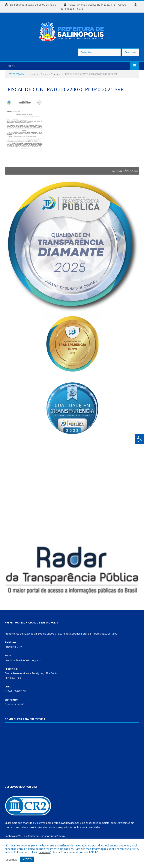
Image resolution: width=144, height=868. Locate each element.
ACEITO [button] (27, 859)
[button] (122, 171)
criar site (28, 823)
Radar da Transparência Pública (46, 836)
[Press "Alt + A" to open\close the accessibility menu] (139, 439)
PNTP (20, 836)
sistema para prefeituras (51, 823)
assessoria (92, 823)
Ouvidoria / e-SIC (14, 704)
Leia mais (44, 852)
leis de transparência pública (64, 827)
